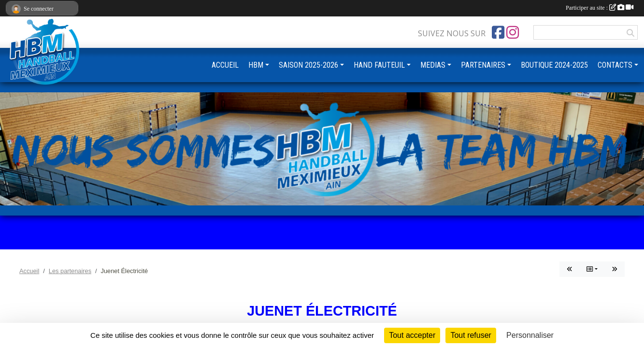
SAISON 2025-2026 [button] (308, 65)
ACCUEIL (225, 65)
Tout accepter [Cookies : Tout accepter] (412, 335)
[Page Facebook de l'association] (498, 32)
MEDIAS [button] (433, 65)
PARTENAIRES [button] (483, 65)
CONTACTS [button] (615, 65)
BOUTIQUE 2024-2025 (554, 65)
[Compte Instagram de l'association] (513, 32)
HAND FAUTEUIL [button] (379, 65)
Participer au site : (600, 8)
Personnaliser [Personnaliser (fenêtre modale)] (530, 335)
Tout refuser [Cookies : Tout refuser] (471, 335)
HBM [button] (256, 65)
